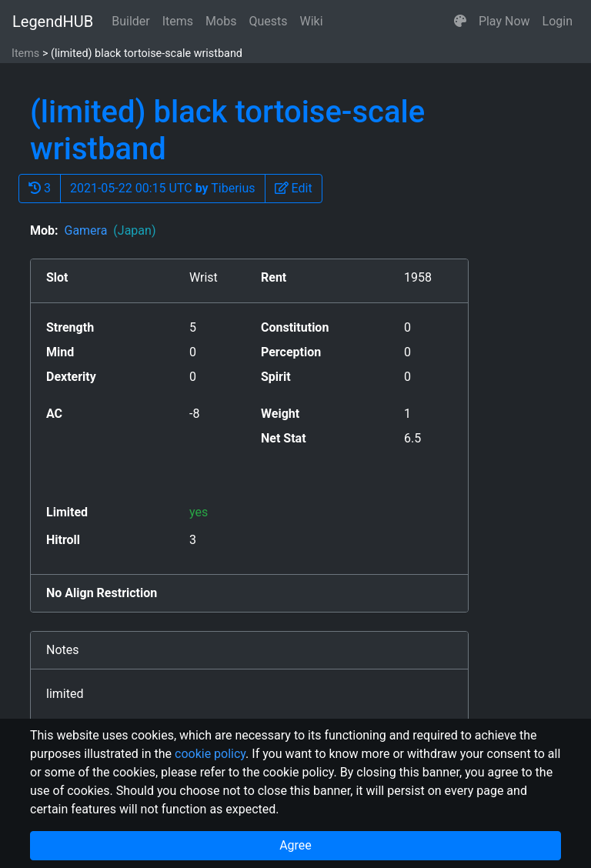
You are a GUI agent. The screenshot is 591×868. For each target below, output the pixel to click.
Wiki (312, 21)
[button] (460, 22)
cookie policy (210, 754)
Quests (268, 21)
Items (178, 21)
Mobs (221, 21)
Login (558, 21)
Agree (295, 845)
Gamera (110, 230)
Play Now (504, 21)
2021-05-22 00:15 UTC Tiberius (163, 188)
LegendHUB (53, 22)
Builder (131, 21)
